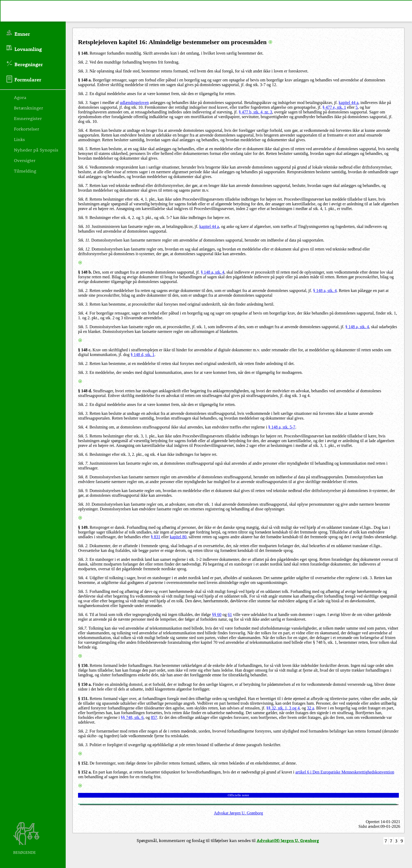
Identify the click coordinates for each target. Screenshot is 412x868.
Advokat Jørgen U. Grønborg (238, 813)
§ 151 (83, 699)
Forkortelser (27, 129)
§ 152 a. (85, 772)
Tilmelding (25, 171)
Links (19, 139)
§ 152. (83, 763)
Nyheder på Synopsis (36, 150)
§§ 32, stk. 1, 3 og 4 (283, 708)
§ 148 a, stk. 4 (213, 272)
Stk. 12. (84, 249)
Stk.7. (83, 628)
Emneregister (28, 118)
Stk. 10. (84, 226)
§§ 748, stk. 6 (132, 717)
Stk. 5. (83, 149)
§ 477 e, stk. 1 (334, 107)
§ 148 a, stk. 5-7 (282, 427)
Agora (20, 97)
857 (154, 717)
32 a (310, 708)
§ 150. (83, 665)
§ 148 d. (85, 391)
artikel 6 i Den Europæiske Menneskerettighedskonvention (345, 772)
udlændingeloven (134, 103)
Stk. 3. (83, 103)
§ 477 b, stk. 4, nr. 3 (255, 112)
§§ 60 (217, 615)
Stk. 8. (83, 199)
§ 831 (156, 537)
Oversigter (25, 160)
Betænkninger (29, 108)
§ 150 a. (85, 684)
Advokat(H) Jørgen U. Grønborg (288, 840)
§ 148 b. (85, 272)
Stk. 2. (83, 62)
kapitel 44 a (349, 103)
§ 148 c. (85, 350)
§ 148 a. (85, 80)
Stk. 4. (83, 130)
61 (230, 615)
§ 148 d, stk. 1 (143, 355)
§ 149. (83, 527)
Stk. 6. (83, 167)
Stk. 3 (83, 71)
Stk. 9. (83, 218)
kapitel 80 (178, 537)
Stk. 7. (83, 185)
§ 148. (83, 53)
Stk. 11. (84, 240)
